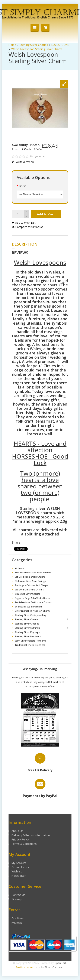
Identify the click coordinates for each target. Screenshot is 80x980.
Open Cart (60, 959)
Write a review (23, 162)
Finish (23, 186)
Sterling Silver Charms (34, 45)
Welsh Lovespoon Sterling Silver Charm (37, 49)
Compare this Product (29, 227)
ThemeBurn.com (54, 963)
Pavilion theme (25, 963)
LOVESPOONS (60, 45)
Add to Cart (46, 214)
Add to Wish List (25, 223)
